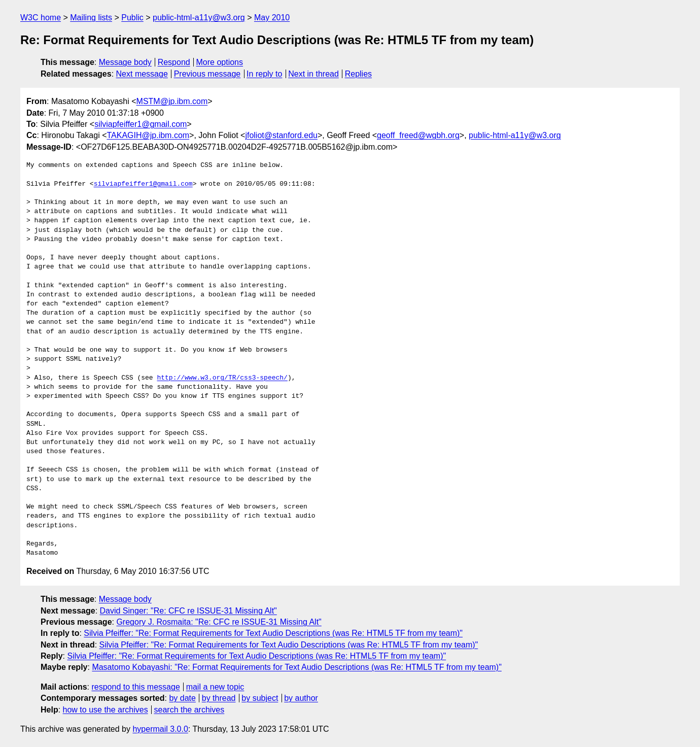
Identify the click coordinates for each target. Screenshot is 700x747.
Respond (174, 62)
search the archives (189, 710)
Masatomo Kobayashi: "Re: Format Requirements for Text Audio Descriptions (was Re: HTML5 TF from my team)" (296, 667)
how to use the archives (106, 710)
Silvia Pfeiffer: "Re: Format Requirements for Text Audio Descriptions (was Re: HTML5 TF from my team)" (273, 633)
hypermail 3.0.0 (160, 729)
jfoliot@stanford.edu (281, 135)
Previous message (207, 74)
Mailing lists (91, 18)
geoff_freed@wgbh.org (418, 135)
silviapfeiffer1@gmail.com (141, 124)
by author (301, 698)
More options (220, 62)
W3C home (41, 18)
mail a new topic (215, 687)
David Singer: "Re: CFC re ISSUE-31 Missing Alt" (188, 611)
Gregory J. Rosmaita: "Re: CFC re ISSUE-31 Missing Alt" (219, 622)
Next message (142, 74)
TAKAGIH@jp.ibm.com (148, 135)
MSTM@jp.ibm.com (172, 101)
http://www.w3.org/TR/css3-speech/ (222, 378)
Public (132, 18)
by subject (260, 698)
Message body (125, 62)
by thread (219, 698)
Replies (358, 74)
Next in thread (313, 74)
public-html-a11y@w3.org (199, 18)
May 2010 (272, 18)
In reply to (264, 74)
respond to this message (135, 687)
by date (182, 698)
